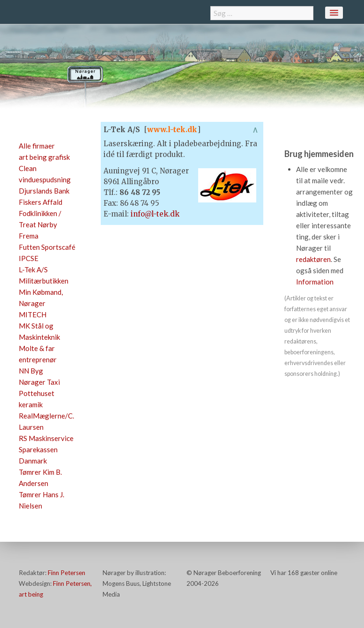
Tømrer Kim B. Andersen (40, 478)
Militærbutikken (44, 281)
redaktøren (313, 259)
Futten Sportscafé (47, 247)
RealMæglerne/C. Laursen (46, 421)
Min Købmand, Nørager (41, 298)
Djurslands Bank (44, 191)
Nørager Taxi (39, 382)
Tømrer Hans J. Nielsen (41, 500)
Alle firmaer (37, 146)
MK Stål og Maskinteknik (39, 331)
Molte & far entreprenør (38, 354)
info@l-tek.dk (155, 214)
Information (315, 282)
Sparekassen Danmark (38, 455)
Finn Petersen (67, 573)
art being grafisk (44, 157)
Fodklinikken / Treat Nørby (40, 219)
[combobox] (262, 13)
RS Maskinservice (46, 438)
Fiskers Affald (41, 202)
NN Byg (31, 371)
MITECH (33, 314)
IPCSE (29, 258)
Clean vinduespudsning (45, 174)
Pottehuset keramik (37, 399)
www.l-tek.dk (172, 130)
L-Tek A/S (33, 269)
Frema (29, 236)
